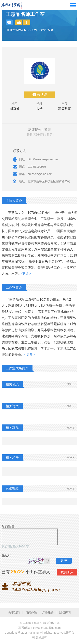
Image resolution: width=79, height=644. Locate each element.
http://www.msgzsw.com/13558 (29, 30)
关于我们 (14, 612)
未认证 (42, 95)
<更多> (26, 274)
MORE (70, 384)
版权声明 (65, 612)
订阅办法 (31, 612)
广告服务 (48, 612)
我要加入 (67, 572)
